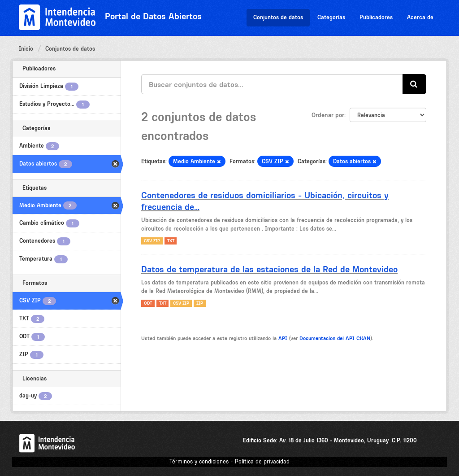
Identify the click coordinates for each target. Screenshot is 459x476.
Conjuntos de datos (278, 17)
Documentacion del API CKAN (335, 338)
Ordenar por (328, 115)
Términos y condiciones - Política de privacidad (229, 461)
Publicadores (376, 17)
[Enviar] (414, 84)
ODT (148, 303)
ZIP (200, 303)
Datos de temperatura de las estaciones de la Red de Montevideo (269, 269)
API (283, 338)
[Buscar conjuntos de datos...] (272, 84)
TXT (171, 241)
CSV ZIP (152, 241)
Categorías (331, 17)
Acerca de (420, 17)
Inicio (26, 49)
